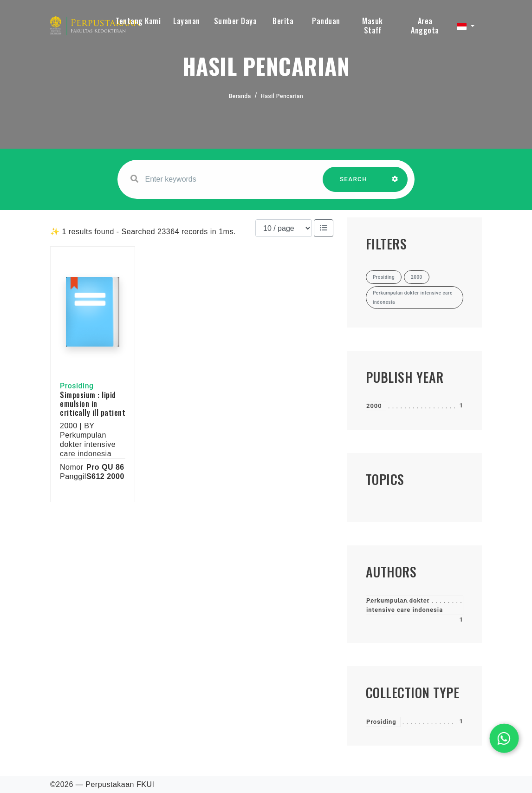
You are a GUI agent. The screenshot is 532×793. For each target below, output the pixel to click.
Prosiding (381, 722)
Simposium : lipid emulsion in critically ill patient (93, 404)
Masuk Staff (373, 26)
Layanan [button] (187, 21)
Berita (283, 21)
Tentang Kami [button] (138, 21)
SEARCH (354, 184)
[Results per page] (284, 228)
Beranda (240, 96)
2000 (374, 406)
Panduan (326, 21)
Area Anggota (425, 26)
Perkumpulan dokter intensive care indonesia (405, 605)
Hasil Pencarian (282, 96)
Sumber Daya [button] (236, 21)
